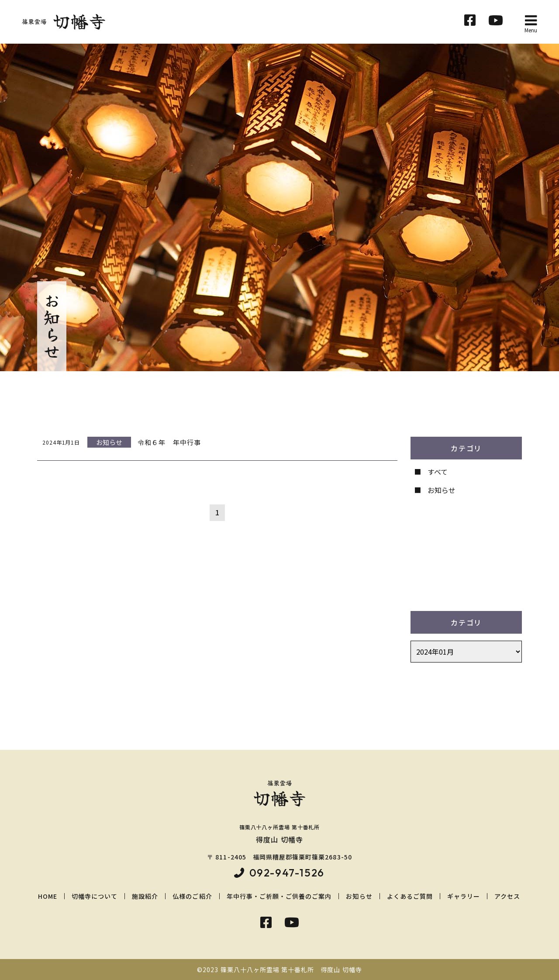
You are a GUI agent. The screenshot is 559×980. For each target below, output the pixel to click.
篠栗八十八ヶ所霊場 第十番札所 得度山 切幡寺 (291, 970)
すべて (438, 472)
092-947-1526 (287, 873)
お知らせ (442, 490)
